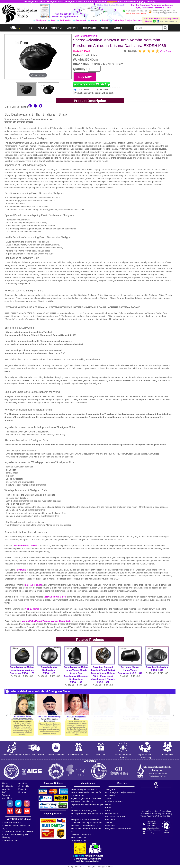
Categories (73, 28)
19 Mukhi (22, 570)
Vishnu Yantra (32, 609)
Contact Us (57, 28)
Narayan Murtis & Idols (55, 597)
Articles (105, 28)
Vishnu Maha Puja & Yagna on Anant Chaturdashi (47, 621)
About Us (43, 28)
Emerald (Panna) (34, 585)
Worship (118, 28)
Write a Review (166, 51)
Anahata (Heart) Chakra (25, 546)
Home (31, 28)
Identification (90, 28)
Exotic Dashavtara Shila (86, 36)
